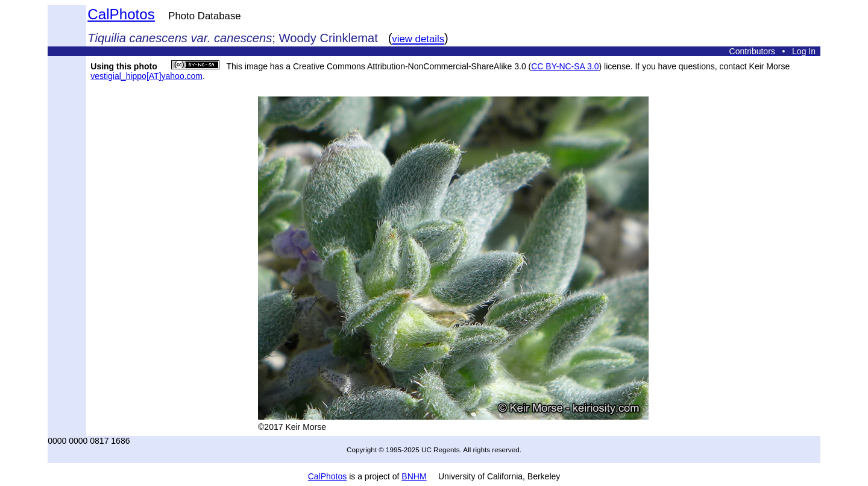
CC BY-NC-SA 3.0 (565, 66)
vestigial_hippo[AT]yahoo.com (146, 76)
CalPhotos (121, 14)
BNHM (414, 476)
